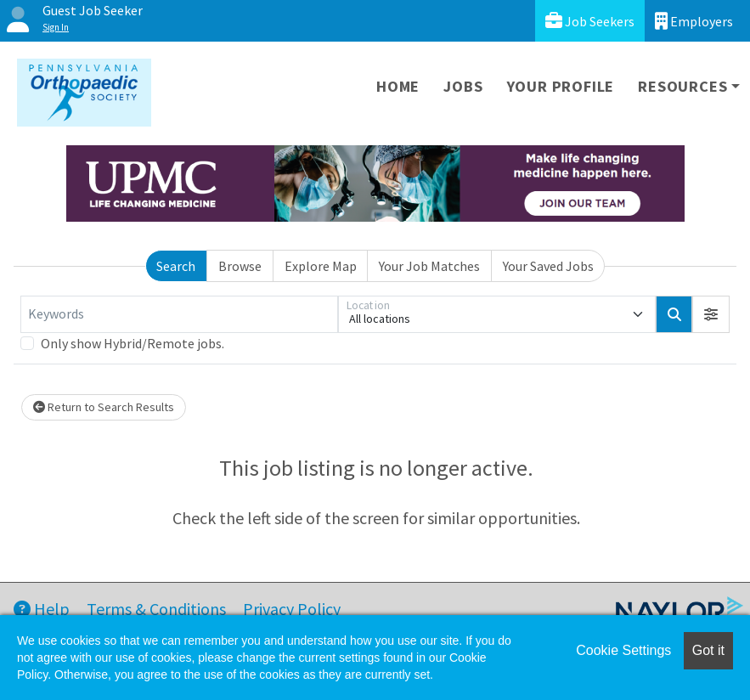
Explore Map (321, 266)
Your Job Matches (429, 266)
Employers (694, 21)
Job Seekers (590, 21)
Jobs (463, 86)
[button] (711, 314)
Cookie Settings (623, 650)
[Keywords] (179, 314)
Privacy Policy (292, 609)
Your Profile (561, 86)
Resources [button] (682, 86)
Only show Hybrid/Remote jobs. (133, 343)
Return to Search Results (104, 407)
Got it (708, 650)
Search (176, 266)
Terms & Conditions (156, 609)
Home (398, 86)
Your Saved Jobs (548, 266)
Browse (240, 266)
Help (42, 609)
